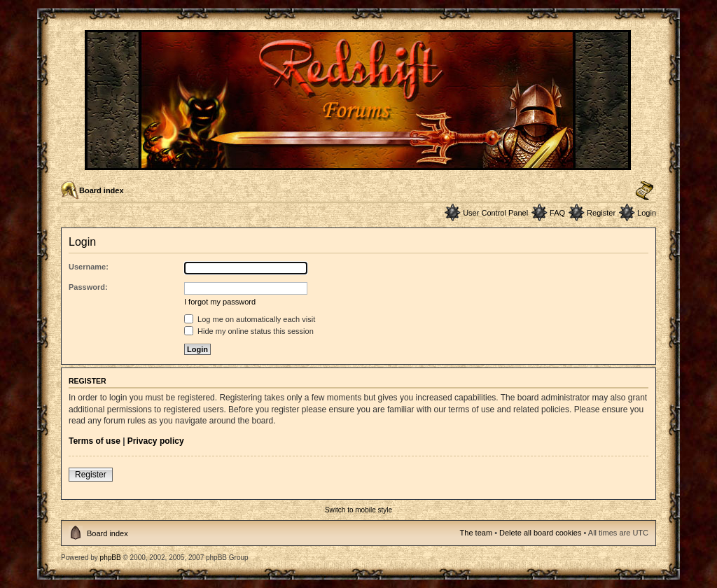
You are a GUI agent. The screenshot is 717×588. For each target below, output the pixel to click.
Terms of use (95, 441)
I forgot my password (220, 302)
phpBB (111, 558)
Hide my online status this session (249, 331)
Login (647, 213)
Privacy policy (156, 441)
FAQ (557, 213)
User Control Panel (495, 213)
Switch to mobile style (358, 510)
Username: (89, 267)
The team (476, 533)
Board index (102, 190)
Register (601, 213)
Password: (88, 287)
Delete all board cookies (540, 533)
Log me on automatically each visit (250, 319)
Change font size (645, 191)
